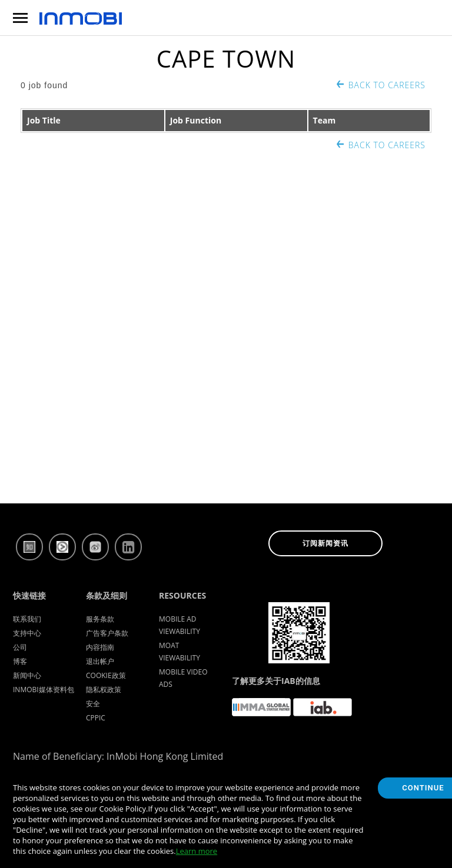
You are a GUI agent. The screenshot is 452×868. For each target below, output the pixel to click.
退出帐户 (100, 661)
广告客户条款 (107, 633)
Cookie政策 (106, 675)
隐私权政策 (104, 690)
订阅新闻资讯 (325, 543)
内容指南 (100, 647)
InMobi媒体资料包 (44, 690)
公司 (20, 647)
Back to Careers (387, 85)
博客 (20, 661)
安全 (93, 704)
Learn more (197, 851)
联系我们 (27, 619)
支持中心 (27, 633)
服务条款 (100, 619)
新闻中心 (27, 675)
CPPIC (96, 718)
